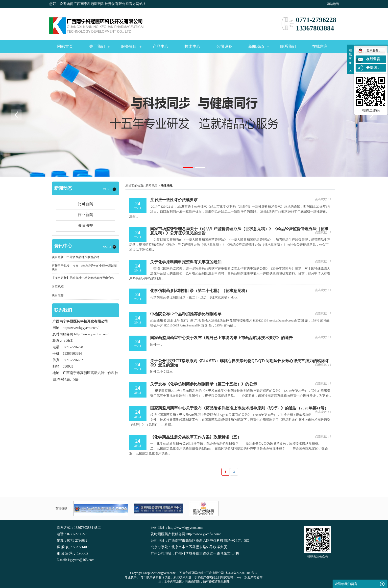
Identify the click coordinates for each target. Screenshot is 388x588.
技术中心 (193, 46)
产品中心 (161, 46)
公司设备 (224, 46)
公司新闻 (85, 204)
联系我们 (288, 46)
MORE (109, 189)
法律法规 (85, 226)
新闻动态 (256, 46)
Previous (16, 115)
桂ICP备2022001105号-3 (241, 573)
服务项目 (129, 46)
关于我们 (97, 46)
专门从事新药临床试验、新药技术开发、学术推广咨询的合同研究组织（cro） (192, 577)
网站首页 (65, 46)
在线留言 (320, 46)
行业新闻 (85, 215)
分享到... (373, 68)
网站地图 (333, 4)
